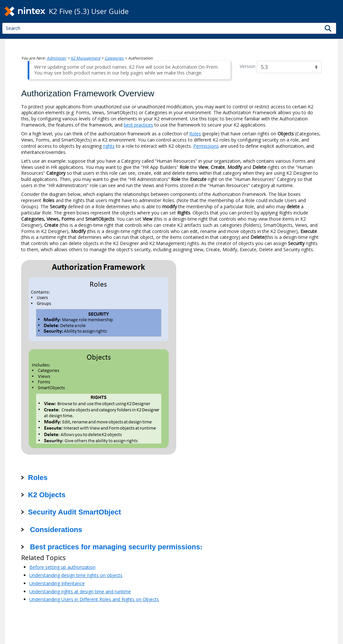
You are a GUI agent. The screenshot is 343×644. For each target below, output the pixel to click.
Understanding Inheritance (57, 583)
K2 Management (86, 58)
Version (248, 66)
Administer (57, 58)
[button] (328, 28)
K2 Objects (47, 495)
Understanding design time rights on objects (76, 575)
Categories (114, 58)
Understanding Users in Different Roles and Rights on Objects (94, 599)
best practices (138, 125)
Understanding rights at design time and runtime (80, 591)
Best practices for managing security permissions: (115, 547)
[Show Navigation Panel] (335, 11)
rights (109, 146)
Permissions (206, 146)
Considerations (55, 530)
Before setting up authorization (62, 567)
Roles (195, 134)
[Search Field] (169, 28)
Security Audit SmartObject (74, 512)
